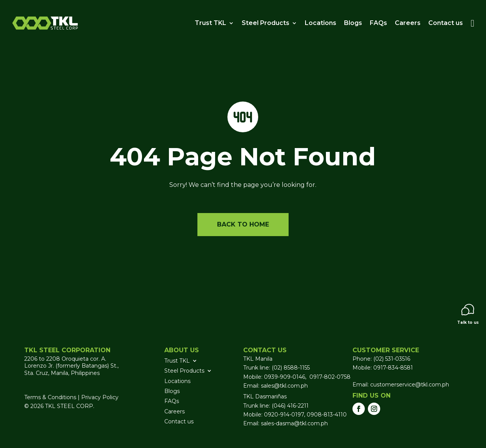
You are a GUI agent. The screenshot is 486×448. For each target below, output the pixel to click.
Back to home (243, 224)
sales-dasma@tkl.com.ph (294, 423)
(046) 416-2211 (290, 406)
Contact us (446, 23)
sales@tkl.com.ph (284, 386)
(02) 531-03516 (392, 359)
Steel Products (266, 23)
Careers (408, 23)
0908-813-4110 (327, 415)
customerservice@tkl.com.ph (409, 385)
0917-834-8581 (393, 368)
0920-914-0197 (284, 415)
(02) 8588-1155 (291, 368)
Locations (321, 23)
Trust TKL (210, 23)
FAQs (378, 23)
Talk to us (468, 314)
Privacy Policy (100, 397)
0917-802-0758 (330, 377)
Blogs (353, 23)
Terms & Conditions (50, 397)
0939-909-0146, (286, 377)
